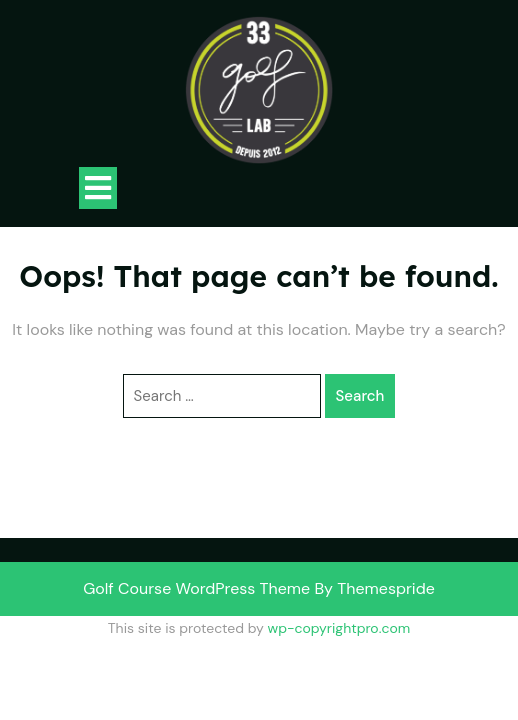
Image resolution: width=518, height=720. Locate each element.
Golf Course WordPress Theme (196, 588)
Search (360, 396)
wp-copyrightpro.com (338, 628)
